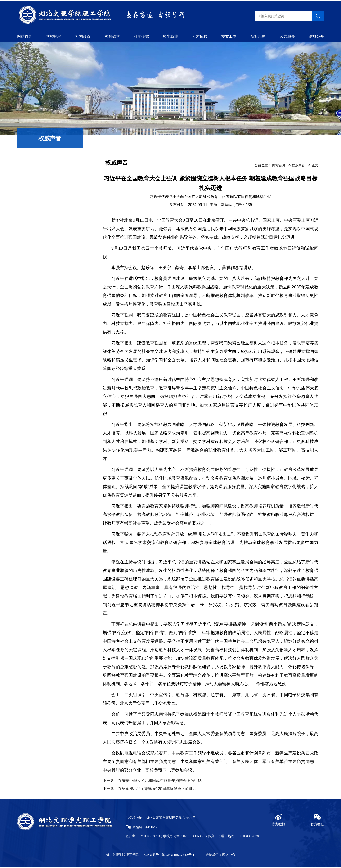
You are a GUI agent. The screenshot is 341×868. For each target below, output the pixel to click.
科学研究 (141, 36)
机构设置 (83, 36)
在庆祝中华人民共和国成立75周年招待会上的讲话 (160, 782)
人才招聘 (200, 36)
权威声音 (298, 167)
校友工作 (229, 36)
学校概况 (54, 36)
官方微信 (317, 821)
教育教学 (112, 36)
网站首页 (25, 36)
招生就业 (170, 36)
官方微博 (278, 821)
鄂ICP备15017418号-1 (178, 856)
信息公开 (316, 36)
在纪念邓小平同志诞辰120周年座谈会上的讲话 (157, 790)
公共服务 (287, 36)
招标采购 (258, 36)
